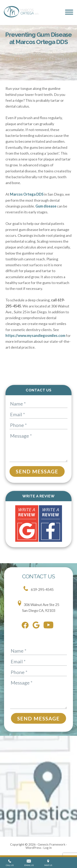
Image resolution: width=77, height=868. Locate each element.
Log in (48, 848)
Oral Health (57, 55)
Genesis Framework (52, 844)
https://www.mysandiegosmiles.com (35, 335)
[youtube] (49, 626)
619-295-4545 (38, 589)
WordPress (33, 848)
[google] (37, 626)
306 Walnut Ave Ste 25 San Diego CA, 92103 (39, 607)
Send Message (37, 471)
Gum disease (46, 206)
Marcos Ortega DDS (27, 194)
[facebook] (26, 626)
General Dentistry (24, 55)
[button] (69, 12)
